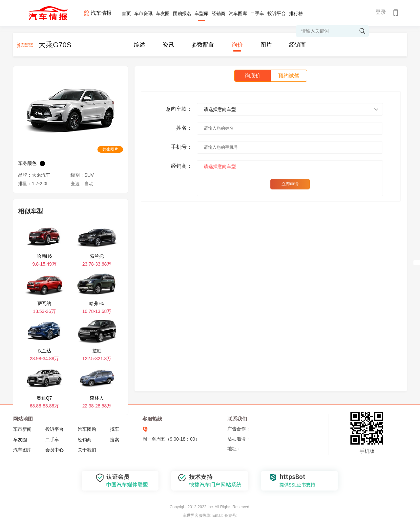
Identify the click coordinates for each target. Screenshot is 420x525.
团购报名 (182, 13)
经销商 (219, 13)
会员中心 (54, 450)
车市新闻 (22, 429)
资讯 (168, 45)
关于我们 (87, 450)
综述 (139, 45)
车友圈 (163, 13)
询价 (237, 45)
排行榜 (296, 13)
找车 (115, 429)
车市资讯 (143, 13)
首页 (126, 13)
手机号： (181, 147)
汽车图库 (238, 13)
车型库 (201, 13)
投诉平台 (277, 13)
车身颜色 (27, 163)
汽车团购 (87, 429)
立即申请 (290, 184)
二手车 (257, 13)
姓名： (184, 128)
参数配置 (203, 45)
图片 (266, 45)
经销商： (181, 166)
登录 (381, 12)
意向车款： (179, 109)
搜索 (115, 440)
